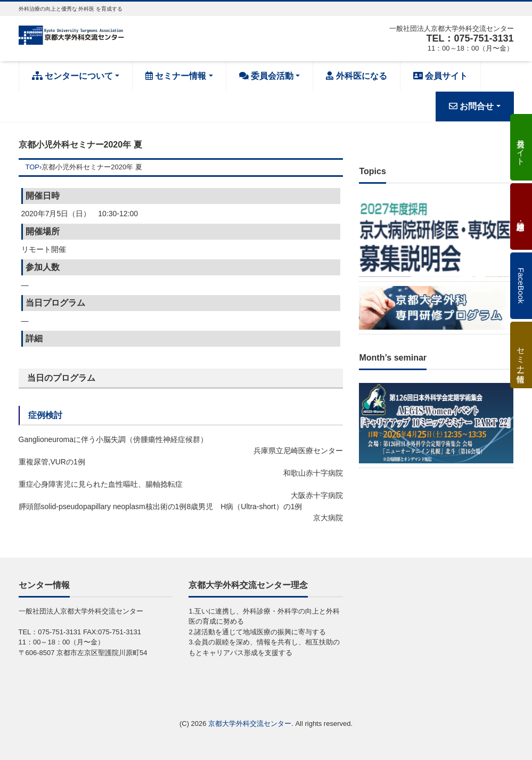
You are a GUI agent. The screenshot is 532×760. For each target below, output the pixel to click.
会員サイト (440, 76)
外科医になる (356, 76)
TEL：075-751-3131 (470, 38)
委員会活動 (266, 76)
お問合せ (471, 106)
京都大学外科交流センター (250, 724)
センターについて (72, 76)
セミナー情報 (176, 76)
